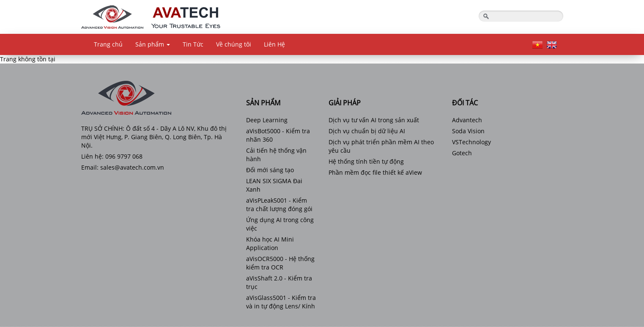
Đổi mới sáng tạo (270, 170)
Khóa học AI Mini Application (270, 243)
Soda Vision (468, 131)
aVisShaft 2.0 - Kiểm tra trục (279, 282)
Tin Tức (193, 44)
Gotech (462, 153)
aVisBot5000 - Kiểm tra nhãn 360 (278, 135)
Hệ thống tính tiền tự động (366, 161)
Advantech (467, 120)
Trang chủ (108, 44)
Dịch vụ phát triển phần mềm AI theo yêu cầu (381, 146)
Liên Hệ (274, 44)
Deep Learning (267, 120)
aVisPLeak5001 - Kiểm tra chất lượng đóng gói (279, 205)
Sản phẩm (153, 44)
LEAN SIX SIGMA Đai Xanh (274, 185)
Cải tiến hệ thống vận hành (276, 155)
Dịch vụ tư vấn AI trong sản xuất (374, 120)
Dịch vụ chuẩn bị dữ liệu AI (367, 131)
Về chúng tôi (234, 44)
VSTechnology (471, 142)
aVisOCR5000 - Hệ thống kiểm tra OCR (280, 263)
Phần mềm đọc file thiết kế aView (375, 172)
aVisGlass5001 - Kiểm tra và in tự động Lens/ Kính (281, 302)
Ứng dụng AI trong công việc (280, 224)
